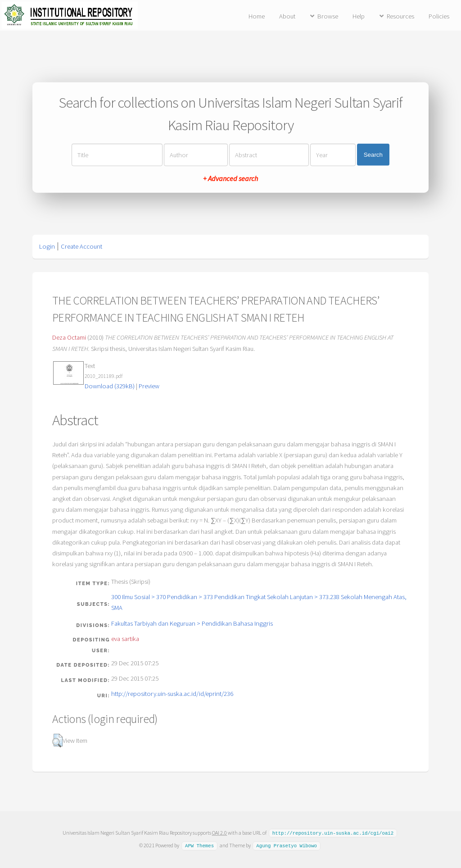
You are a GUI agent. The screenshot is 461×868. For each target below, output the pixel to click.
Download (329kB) (110, 386)
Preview (149, 386)
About (287, 16)
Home (257, 16)
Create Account (81, 246)
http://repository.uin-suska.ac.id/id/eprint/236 (172, 694)
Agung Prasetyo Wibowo (287, 845)
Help (359, 16)
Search (373, 155)
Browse (328, 16)
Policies (439, 16)
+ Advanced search (230, 178)
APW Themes (199, 845)
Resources (400, 16)
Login (47, 246)
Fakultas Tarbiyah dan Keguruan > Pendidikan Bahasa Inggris (192, 623)
